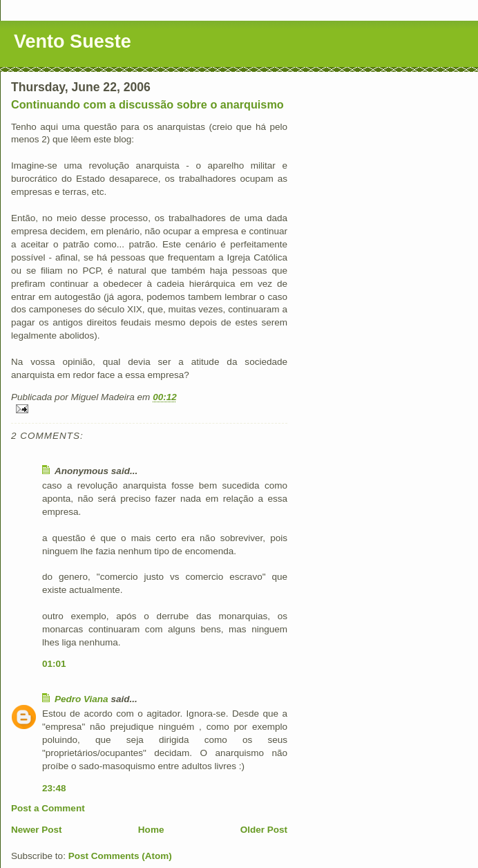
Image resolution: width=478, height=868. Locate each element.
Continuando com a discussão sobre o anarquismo (147, 104)
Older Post (264, 830)
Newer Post (37, 830)
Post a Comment (48, 808)
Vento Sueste (73, 41)
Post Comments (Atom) (120, 856)
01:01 (54, 664)
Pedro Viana (82, 699)
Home (151, 830)
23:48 (54, 788)
